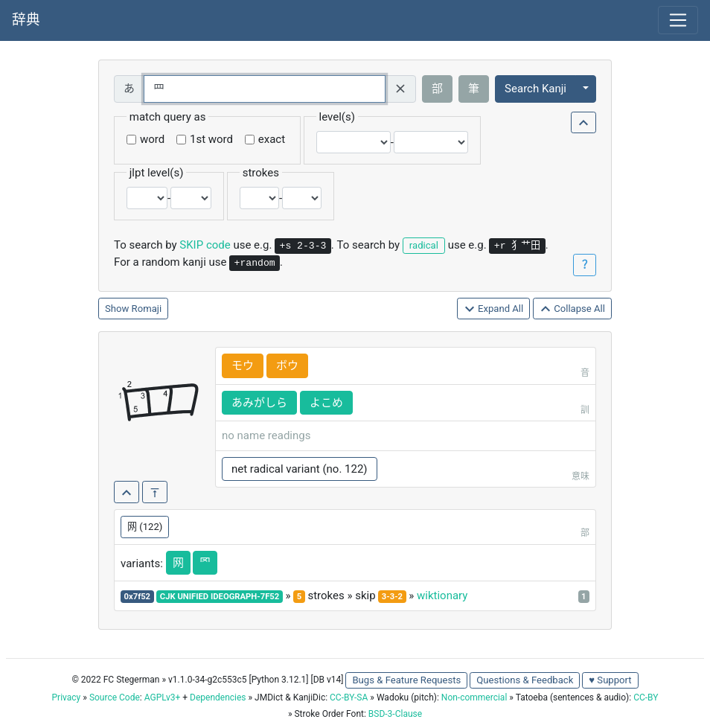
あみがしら (259, 403)
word (152, 139)
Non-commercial (474, 697)
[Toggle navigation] (678, 20)
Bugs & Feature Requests (406, 680)
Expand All (494, 309)
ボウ (287, 365)
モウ (243, 365)
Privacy (67, 697)
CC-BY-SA (349, 697)
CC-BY (646, 697)
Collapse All (572, 309)
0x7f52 (138, 597)
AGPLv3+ (163, 697)
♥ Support (610, 680)
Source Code (115, 697)
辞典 (26, 20)
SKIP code (205, 245)
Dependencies (218, 697)
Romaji (147, 309)
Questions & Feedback (525, 680)
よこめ (326, 403)
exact (272, 139)
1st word (211, 139)
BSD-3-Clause (395, 714)
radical (424, 245)
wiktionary (442, 596)
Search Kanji (535, 89)
